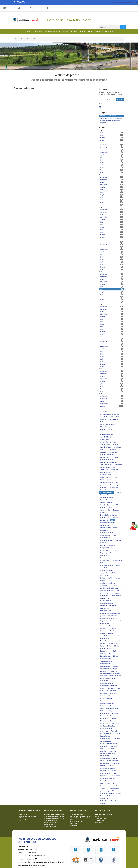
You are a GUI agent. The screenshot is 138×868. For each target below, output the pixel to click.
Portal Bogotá (23, 814)
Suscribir (120, 100)
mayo (112, 162)
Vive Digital (98, 822)
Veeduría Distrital (49, 824)
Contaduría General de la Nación (54, 818)
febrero (112, 138)
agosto (112, 155)
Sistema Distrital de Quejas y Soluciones (27, 817)
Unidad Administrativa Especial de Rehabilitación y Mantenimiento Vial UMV (80, 818)
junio (112, 160)
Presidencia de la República (103, 814)
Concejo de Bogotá (50, 826)
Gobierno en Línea (101, 818)
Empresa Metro (74, 825)
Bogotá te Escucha (24, 820)
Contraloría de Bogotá (51, 820)
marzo (112, 135)
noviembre (112, 147)
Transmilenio (74, 823)
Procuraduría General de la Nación (55, 814)
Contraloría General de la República (55, 816)
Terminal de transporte (77, 821)
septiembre (112, 152)
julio (112, 157)
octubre (112, 150)
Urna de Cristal (100, 820)
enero (112, 140)
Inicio (17, 39)
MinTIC (97, 816)
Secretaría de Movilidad (77, 814)
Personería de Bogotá (51, 822)
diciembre (112, 145)
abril (112, 132)
